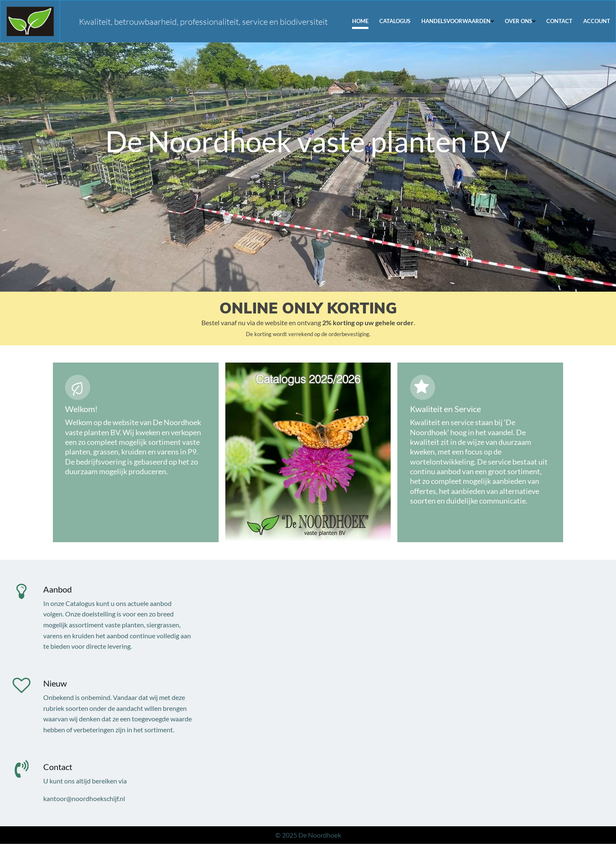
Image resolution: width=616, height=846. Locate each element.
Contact (560, 21)
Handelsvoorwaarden (458, 21)
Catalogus (395, 21)
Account (597, 21)
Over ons (521, 21)
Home (361, 21)
